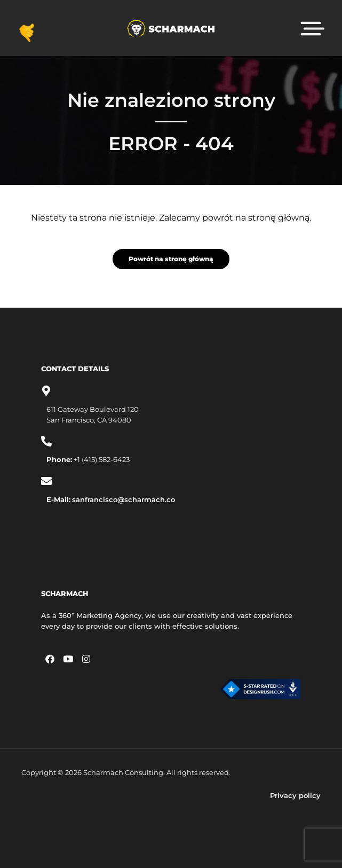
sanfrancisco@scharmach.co (124, 499)
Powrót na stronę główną (171, 259)
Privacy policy (295, 795)
